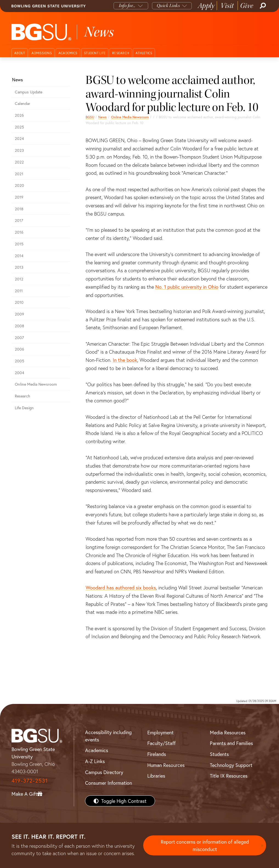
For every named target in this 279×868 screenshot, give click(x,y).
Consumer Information (108, 783)
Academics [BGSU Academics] (97, 750)
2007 (19, 338)
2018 (19, 209)
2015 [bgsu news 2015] (19, 244)
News (102, 117)
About (20, 53)
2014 (19, 256)
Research (121, 53)
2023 (19, 150)
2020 (19, 185)
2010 (19, 302)
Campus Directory (104, 772)
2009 (19, 314)
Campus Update (29, 92)
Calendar (22, 103)
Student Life (95, 53)
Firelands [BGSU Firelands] (157, 754)
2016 (19, 232)
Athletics (144, 53)
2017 (19, 220)
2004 (19, 373)
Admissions (42, 53)
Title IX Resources (229, 776)
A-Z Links (95, 761)
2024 (19, 138)
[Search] (262, 6)
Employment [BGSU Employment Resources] (160, 732)
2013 (19, 267)
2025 (19, 127)
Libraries (156, 776)
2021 (19, 174)
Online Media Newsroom (130, 117)
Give (247, 6)
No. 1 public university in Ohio (187, 287)
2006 (19, 349)
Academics (68, 53)
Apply (206, 6)
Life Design (24, 408)
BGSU (90, 117)
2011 (19, 291)
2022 (19, 162)
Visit (227, 6)
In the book (125, 360)
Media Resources (228, 732)
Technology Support (231, 765)
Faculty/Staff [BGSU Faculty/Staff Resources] (161, 743)
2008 (19, 326)
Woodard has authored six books (121, 588)
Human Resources (166, 765)
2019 (19, 197)
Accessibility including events (108, 736)
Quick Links (168, 6)
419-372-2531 (30, 780)
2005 (19, 361)
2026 (19, 115)
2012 (19, 279)
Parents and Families (231, 743)
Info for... (127, 6)
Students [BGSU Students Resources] (219, 754)
